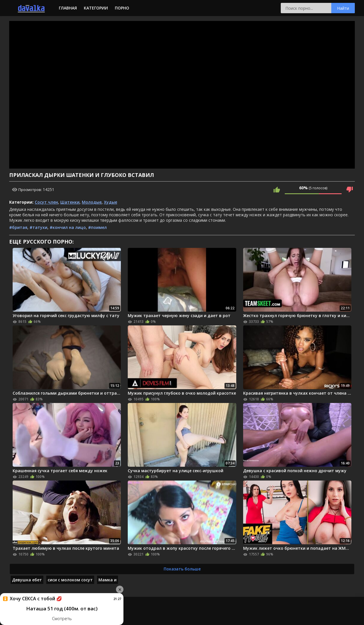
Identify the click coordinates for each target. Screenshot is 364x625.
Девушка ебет (27, 580)
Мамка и (108, 580)
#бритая (18, 227)
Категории (96, 8)
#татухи (38, 227)
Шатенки (70, 202)
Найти (343, 8)
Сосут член (46, 202)
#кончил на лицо (68, 227)
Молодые (92, 202)
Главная (68, 8)
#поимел (97, 227)
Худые (111, 202)
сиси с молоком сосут (70, 580)
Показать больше (182, 569)
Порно (122, 8)
